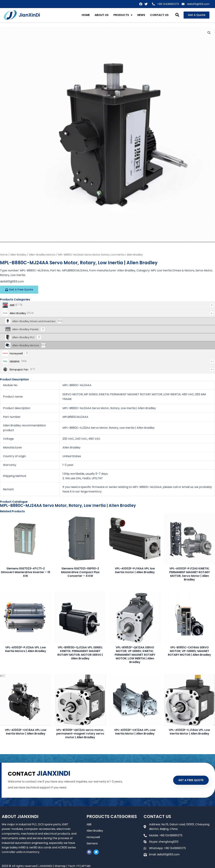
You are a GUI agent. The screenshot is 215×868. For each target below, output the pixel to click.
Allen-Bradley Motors (42, 255)
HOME (86, 15)
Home (4, 255)
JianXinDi (29, 15)
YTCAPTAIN (84, 866)
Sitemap (60, 866)
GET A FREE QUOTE (188, 780)
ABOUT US (102, 15)
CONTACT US (159, 15)
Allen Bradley (18, 255)
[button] (177, 15)
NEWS (141, 15)
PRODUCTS (123, 15)
